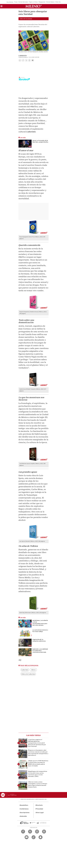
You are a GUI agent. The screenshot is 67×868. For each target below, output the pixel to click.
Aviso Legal (40, 813)
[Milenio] (33, 6)
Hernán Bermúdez (23, 2)
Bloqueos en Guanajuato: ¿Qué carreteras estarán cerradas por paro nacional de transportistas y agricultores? (38, 753)
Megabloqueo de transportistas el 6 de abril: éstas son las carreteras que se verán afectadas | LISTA (38, 774)
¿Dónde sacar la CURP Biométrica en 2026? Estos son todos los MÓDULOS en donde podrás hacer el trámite (38, 763)
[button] (1, 7)
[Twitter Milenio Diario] (30, 832)
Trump (16, 2)
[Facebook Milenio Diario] (23, 832)
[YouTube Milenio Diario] (27, 837)
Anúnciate (23, 816)
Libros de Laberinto (28, 674)
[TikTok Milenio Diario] (34, 837)
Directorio (39, 805)
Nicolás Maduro (50, 2)
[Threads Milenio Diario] (44, 832)
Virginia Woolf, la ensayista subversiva (39, 640)
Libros (33, 670)
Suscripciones (25, 813)
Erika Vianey (59, 2)
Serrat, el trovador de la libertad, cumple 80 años (40, 141)
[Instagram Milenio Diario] (37, 832)
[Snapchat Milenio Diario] (41, 837)
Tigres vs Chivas (33, 2)
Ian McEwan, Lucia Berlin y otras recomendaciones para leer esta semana (40, 623)
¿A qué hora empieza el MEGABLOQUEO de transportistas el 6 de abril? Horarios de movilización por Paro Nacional (37, 743)
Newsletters (24, 805)
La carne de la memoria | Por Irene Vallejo (40, 631)
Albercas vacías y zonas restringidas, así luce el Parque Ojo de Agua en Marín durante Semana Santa (38, 784)
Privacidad (39, 809)
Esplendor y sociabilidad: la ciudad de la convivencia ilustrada (40, 651)
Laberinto (25, 670)
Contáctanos (24, 809)
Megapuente (42, 2)
